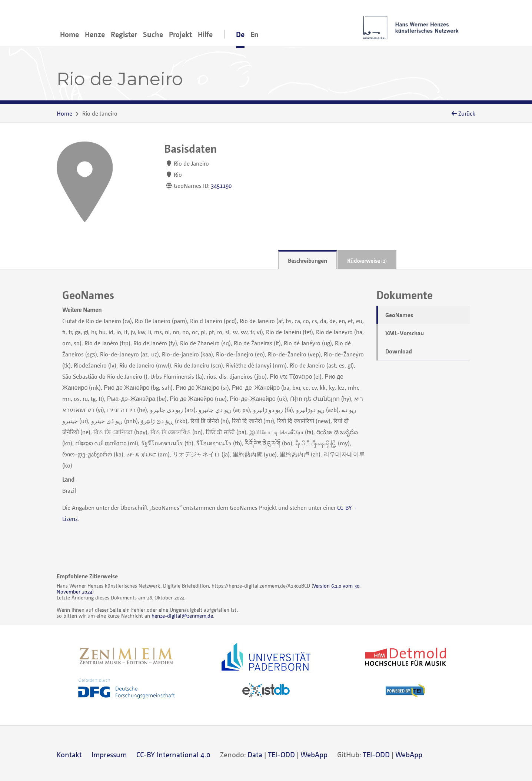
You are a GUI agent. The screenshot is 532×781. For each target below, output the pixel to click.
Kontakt (69, 755)
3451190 (221, 186)
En (255, 34)
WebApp (314, 755)
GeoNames (399, 315)
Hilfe (205, 34)
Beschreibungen (307, 260)
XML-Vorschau (405, 333)
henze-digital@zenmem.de (182, 616)
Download (399, 351)
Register (124, 34)
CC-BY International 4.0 (173, 755)
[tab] (307, 260)
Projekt (180, 34)
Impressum (109, 755)
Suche (153, 34)
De (240, 34)
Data (255, 755)
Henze (95, 34)
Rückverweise (367, 260)
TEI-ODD (281, 755)
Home (69, 34)
